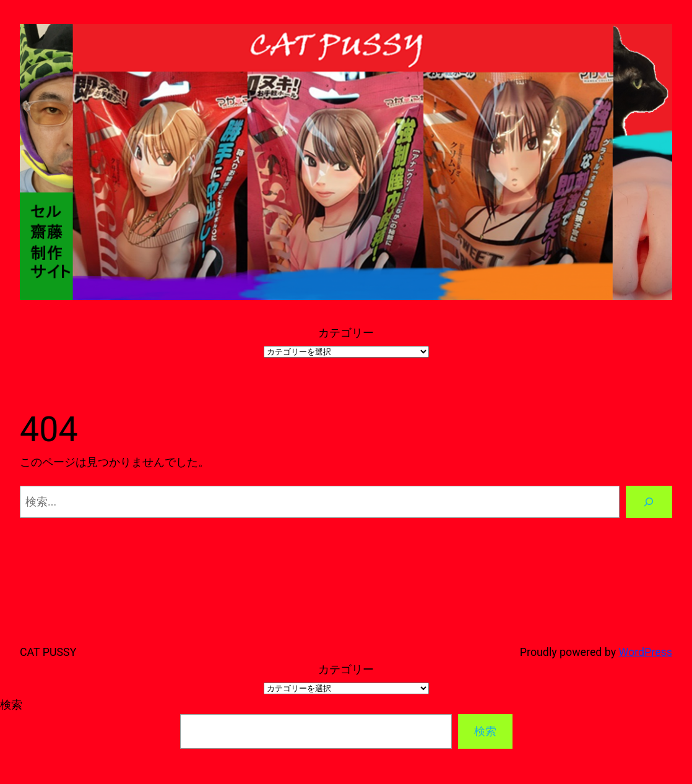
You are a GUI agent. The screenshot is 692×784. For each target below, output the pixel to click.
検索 (11, 704)
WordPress (646, 652)
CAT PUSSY (48, 652)
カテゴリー (346, 333)
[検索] (649, 502)
